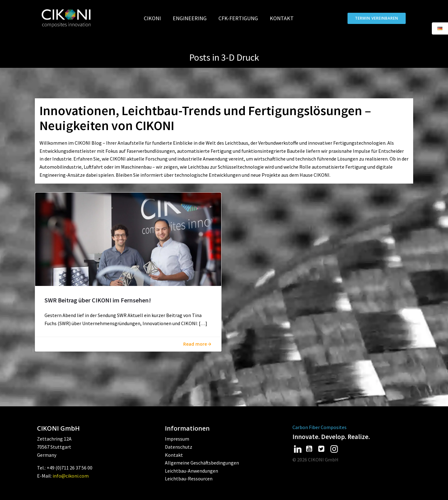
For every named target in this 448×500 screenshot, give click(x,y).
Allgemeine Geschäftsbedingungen (202, 463)
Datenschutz (179, 447)
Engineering (192, 18)
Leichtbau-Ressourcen (189, 479)
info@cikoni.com (71, 476)
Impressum (177, 439)
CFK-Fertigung (241, 18)
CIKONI (155, 18)
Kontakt (282, 18)
